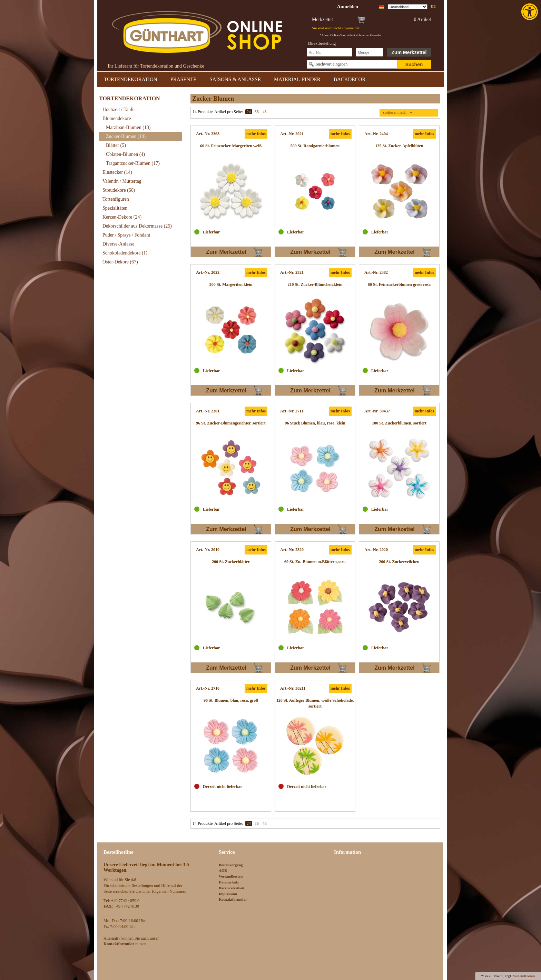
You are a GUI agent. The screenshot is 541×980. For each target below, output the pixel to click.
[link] (530, 12)
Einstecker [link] (117, 172)
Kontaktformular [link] (233, 899)
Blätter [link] (116, 145)
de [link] (433, 6)
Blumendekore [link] (117, 118)
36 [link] (257, 112)
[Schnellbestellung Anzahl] (370, 52)
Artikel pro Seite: (229, 112)
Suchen (414, 64)
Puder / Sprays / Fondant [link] (126, 235)
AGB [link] (223, 870)
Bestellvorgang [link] (231, 865)
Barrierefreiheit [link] (232, 888)
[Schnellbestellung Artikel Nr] (329, 52)
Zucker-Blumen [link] (126, 136)
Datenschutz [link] (229, 882)
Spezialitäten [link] (115, 208)
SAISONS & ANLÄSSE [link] (235, 79)
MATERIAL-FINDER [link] (297, 79)
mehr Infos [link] (256, 134)
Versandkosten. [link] (524, 976)
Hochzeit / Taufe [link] (119, 109)
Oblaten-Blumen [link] (125, 154)
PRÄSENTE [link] (184, 79)
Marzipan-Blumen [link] (128, 127)
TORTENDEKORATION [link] (131, 79)
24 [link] (249, 112)
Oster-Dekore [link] (120, 262)
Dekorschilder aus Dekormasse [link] (137, 226)
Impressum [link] (228, 894)
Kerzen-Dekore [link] (122, 217)
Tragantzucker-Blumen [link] (133, 163)
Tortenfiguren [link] (116, 199)
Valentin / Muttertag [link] (122, 181)
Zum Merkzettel (409, 52)
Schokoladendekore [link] (125, 253)
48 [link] (265, 112)
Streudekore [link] (119, 190)
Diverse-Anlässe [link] (119, 244)
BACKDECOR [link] (350, 79)
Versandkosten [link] (231, 876)
